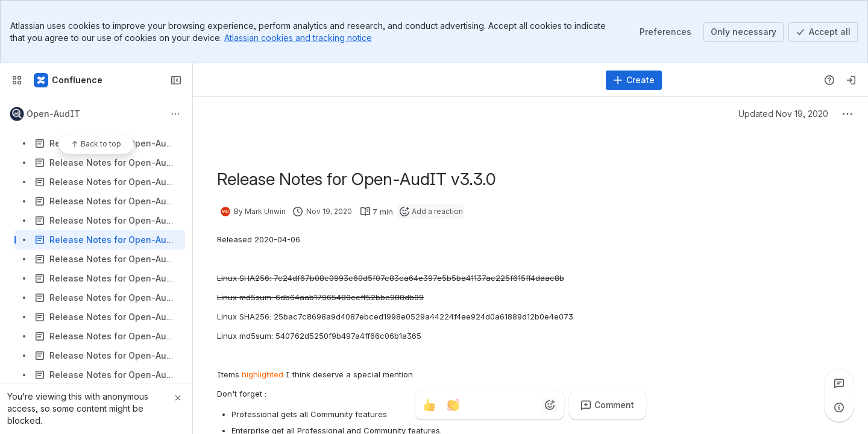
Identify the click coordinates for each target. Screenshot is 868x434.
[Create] (634, 80)
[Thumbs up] (429, 405)
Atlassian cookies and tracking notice (298, 38)
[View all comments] (839, 383)
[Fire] (477, 405)
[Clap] (453, 405)
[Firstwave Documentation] (69, 80)
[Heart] (502, 405)
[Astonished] (526, 405)
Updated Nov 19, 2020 (783, 114)
